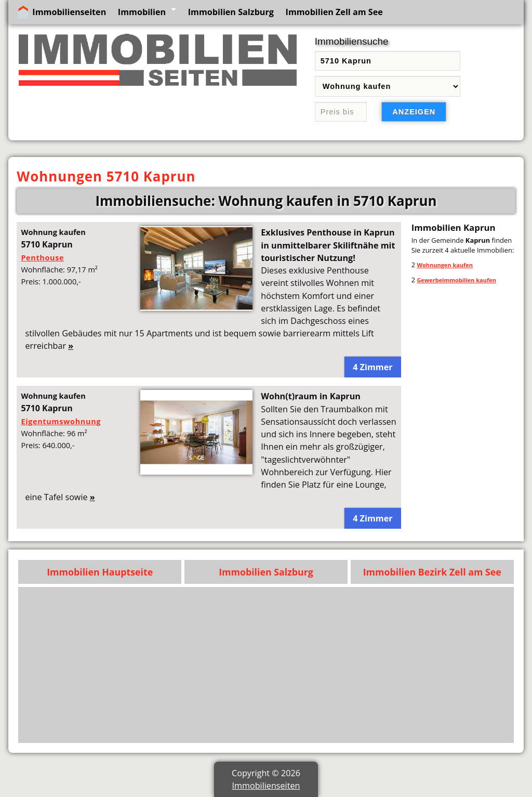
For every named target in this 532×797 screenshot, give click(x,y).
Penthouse (42, 257)
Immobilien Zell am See (334, 12)
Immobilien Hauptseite (100, 572)
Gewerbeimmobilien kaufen (456, 280)
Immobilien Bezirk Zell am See (432, 572)
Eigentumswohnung (61, 421)
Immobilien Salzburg (231, 12)
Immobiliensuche (352, 41)
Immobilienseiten (69, 12)
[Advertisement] (266, 665)
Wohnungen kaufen (445, 265)
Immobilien (142, 12)
